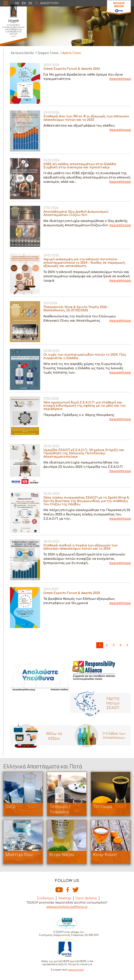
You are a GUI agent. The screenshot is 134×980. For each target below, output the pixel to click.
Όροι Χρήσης (86, 898)
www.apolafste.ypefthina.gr (67, 907)
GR (17, 3)
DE (30, 3)
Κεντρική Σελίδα (22, 53)
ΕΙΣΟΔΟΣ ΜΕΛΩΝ (119, 5)
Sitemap (65, 898)
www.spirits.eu (76, 970)
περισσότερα (120, 79)
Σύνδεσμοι (45, 898)
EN (24, 3)
